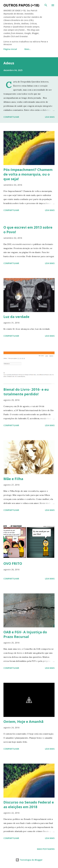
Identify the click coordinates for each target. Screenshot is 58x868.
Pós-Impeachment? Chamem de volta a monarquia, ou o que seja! (28, 174)
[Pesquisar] (46, 5)
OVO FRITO (13, 563)
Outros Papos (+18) (21, 5)
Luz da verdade (16, 317)
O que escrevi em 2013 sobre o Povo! (28, 230)
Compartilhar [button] (11, 117)
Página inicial (10, 49)
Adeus (9, 63)
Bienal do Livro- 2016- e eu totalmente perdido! (26, 392)
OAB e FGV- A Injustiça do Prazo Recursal (25, 634)
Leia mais (50, 117)
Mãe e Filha (13, 479)
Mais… (28, 49)
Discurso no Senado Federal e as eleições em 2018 (29, 804)
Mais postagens (46, 849)
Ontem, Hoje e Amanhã (23, 721)
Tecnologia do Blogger (29, 860)
